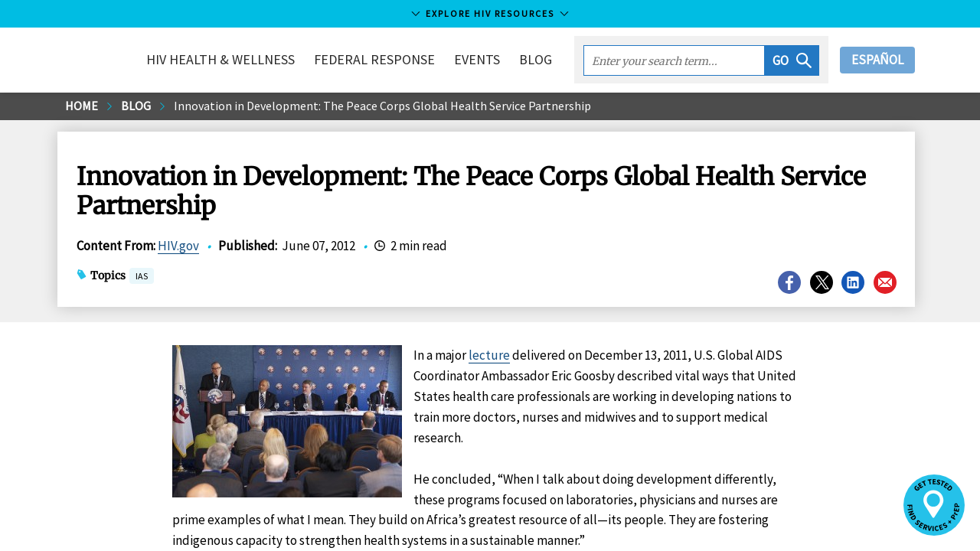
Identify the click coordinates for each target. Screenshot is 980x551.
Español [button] (877, 60)
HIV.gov (178, 246)
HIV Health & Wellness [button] (220, 59)
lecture (489, 355)
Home (82, 106)
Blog (536, 59)
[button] (792, 60)
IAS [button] (142, 277)
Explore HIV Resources (490, 13)
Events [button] (477, 59)
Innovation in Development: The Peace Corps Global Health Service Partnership (382, 106)
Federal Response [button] (374, 59)
